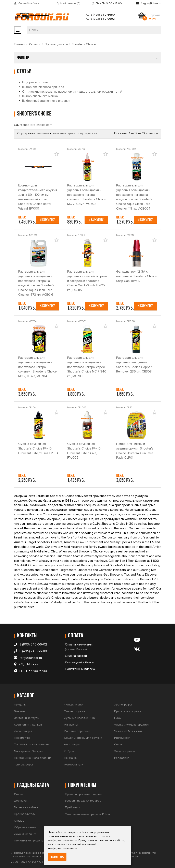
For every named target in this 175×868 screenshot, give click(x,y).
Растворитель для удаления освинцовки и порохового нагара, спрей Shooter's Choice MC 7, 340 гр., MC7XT (87, 367)
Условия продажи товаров (83, 801)
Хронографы (123, 705)
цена (72, 133)
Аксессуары (72, 744)
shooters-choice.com (37, 125)
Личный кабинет (29, 3)
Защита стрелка (125, 751)
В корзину (47, 220)
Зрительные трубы (27, 718)
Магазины (71, 725)
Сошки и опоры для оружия (83, 738)
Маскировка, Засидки (29, 751)
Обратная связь (25, 827)
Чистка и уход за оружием (132, 725)
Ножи (118, 718)
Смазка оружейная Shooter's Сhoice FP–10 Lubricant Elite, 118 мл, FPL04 (38, 448)
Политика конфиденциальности (35, 841)
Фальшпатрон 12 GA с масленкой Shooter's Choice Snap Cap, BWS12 (136, 276)
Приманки (71, 758)
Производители (56, 44)
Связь (118, 744)
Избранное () (70, 3)
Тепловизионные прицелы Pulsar (87, 814)
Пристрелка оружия (128, 711)
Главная (20, 44)
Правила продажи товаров (83, 794)
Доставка (20, 801)
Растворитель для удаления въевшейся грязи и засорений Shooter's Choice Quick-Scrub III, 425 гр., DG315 (87, 281)
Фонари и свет (74, 705)
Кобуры (69, 751)
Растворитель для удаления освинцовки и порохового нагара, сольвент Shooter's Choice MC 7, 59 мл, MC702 (86, 195)
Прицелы (20, 705)
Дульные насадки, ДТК (79, 718)
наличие (43, 133)
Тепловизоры (23, 765)
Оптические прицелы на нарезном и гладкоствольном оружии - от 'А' (72, 92)
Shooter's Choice (84, 44)
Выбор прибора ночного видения (46, 101)
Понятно (57, 857)
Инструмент (122, 738)
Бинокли (20, 711)
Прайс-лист (72, 807)
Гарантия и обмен (26, 807)
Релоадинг (122, 758)
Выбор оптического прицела (43, 87)
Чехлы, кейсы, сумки (128, 731)
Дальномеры (23, 731)
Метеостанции (74, 765)
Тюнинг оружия (74, 711)
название (60, 133)
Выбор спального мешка (40, 96)
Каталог (35, 44)
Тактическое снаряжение (32, 744)
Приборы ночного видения (33, 758)
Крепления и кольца (28, 725)
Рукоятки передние (77, 731)
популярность (87, 133)
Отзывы (19, 821)
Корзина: (155, 17)
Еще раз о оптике (35, 82)
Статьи (18, 794)
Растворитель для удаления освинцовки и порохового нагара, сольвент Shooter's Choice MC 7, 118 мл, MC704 (37, 367)
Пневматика (22, 738)
